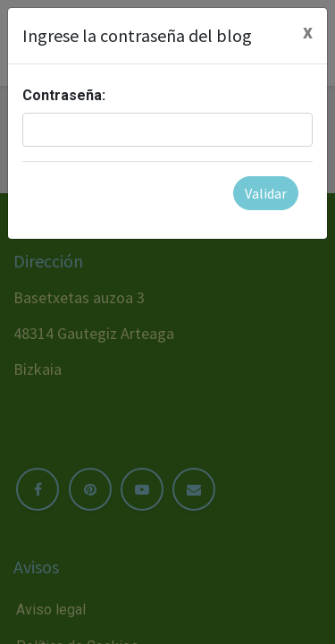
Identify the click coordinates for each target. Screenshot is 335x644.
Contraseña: (64, 95)
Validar (266, 193)
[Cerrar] (308, 32)
